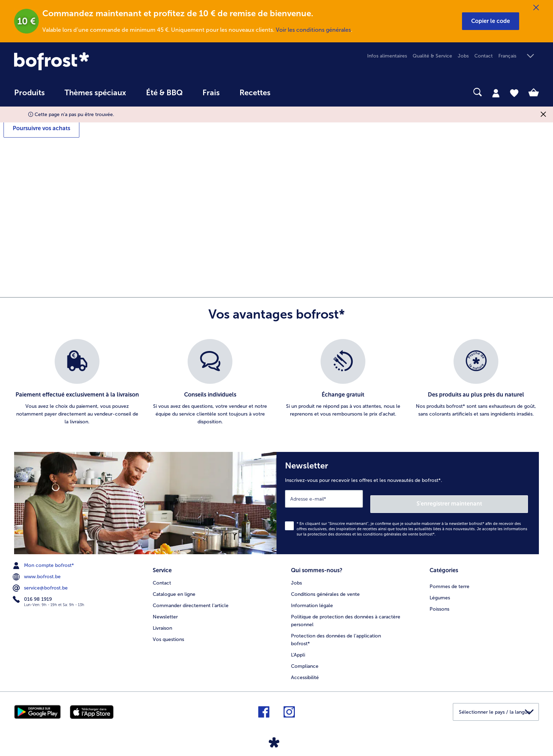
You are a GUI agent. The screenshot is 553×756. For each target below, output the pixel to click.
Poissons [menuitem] (439, 601)
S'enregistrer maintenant (486, 498)
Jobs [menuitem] (463, 56)
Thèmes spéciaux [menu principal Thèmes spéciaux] (95, 93)
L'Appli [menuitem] (298, 647)
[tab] (496, 93)
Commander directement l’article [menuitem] (191, 598)
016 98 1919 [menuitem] (33, 594)
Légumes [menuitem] (440, 590)
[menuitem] (29, 96)
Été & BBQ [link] (164, 93)
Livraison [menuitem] (162, 620)
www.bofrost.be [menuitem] (37, 571)
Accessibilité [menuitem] (305, 670)
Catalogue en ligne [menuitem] (174, 586)
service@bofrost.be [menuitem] (41, 583)
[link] (93, 61)
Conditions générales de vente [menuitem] (325, 586)
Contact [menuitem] (484, 56)
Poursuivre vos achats (41, 128)
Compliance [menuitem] (305, 658)
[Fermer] (536, 8)
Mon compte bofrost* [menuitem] (44, 560)
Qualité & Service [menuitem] (432, 56)
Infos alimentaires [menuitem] (387, 56)
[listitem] (77, 382)
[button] (491, 21)
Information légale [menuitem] (312, 598)
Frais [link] (211, 93)
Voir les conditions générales (313, 30)
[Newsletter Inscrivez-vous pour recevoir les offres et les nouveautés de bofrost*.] (408, 500)
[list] (276, 382)
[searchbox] (295, 92)
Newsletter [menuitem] (165, 609)
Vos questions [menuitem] (168, 632)
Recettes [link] (255, 93)
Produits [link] (29, 93)
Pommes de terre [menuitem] (449, 579)
